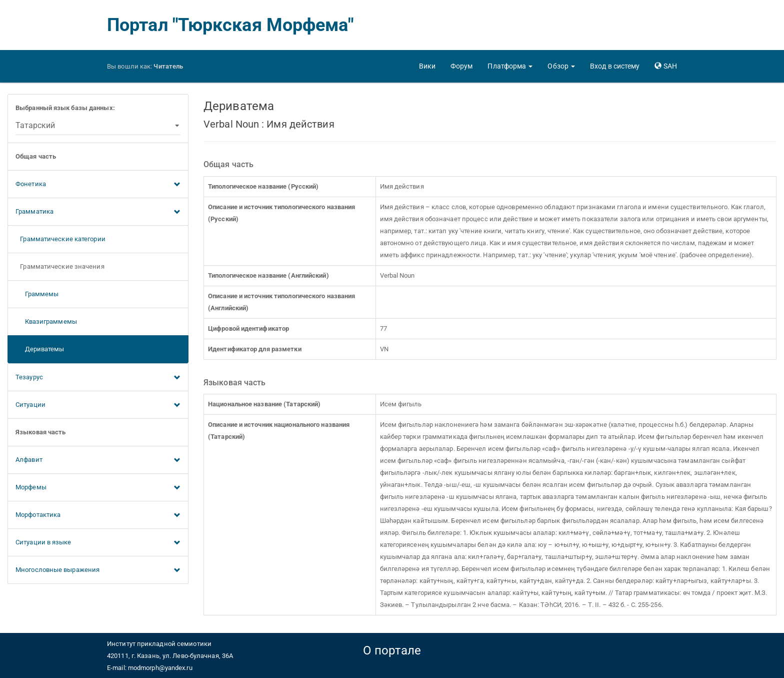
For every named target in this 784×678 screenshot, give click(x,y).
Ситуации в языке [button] (98, 543)
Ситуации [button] (98, 405)
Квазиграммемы (46, 321)
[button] (510, 66)
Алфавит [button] (98, 460)
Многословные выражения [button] (98, 570)
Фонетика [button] (98, 185)
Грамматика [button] (98, 212)
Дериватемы (40, 349)
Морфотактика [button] (98, 515)
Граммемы (37, 294)
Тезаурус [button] (98, 378)
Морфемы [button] (98, 488)
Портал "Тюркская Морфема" (230, 25)
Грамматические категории (60, 239)
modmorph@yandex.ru (160, 668)
